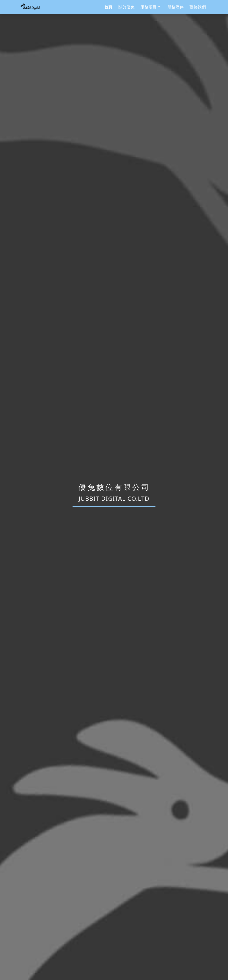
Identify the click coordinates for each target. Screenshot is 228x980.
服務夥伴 (176, 7)
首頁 (108, 7)
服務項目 (151, 7)
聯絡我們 (198, 7)
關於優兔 (127, 7)
